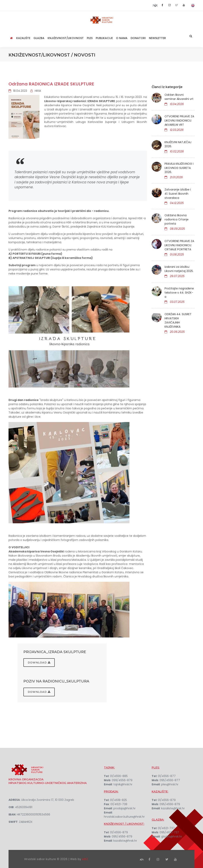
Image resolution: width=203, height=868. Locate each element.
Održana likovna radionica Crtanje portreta (177, 219)
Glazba (39, 38)
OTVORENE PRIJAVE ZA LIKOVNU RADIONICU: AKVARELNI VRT (179, 121)
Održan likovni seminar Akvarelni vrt (179, 97)
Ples (90, 38)
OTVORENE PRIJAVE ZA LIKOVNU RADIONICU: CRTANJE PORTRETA (179, 245)
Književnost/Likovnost (66, 38)
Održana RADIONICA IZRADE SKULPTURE (51, 84)
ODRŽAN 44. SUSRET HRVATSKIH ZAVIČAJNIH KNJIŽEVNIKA (178, 320)
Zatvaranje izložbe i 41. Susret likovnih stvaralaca (178, 194)
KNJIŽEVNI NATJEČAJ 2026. (178, 144)
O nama (122, 38)
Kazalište (23, 38)
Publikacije (104, 38)
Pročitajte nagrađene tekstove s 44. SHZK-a (179, 293)
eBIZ (85, 859)
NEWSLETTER (157, 38)
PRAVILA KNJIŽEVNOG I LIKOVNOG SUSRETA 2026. (179, 168)
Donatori (138, 38)
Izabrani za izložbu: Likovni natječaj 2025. (179, 269)
